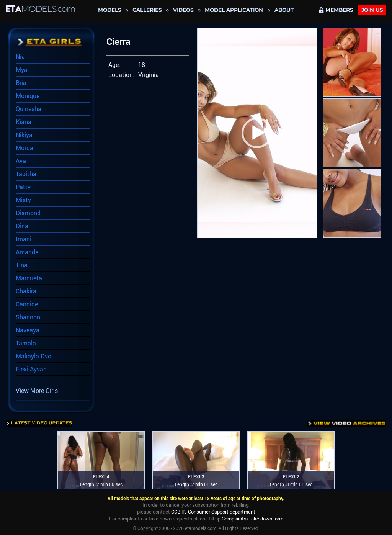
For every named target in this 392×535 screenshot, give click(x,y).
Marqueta (29, 278)
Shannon (28, 317)
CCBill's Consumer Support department (213, 512)
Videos (183, 10)
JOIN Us (372, 10)
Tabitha (26, 174)
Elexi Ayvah (31, 369)
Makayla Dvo (33, 356)
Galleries (147, 10)
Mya (22, 70)
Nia (20, 57)
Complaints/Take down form (252, 519)
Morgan (26, 148)
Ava (21, 161)
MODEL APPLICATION (234, 10)
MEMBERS (336, 10)
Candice (27, 304)
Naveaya (28, 330)
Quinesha (29, 109)
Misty (23, 200)
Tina (22, 265)
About (284, 10)
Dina (22, 226)
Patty (23, 187)
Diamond (28, 213)
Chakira (26, 291)
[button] (257, 133)
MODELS (109, 10)
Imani (24, 239)
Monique (28, 96)
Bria (21, 83)
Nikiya (24, 135)
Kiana (24, 122)
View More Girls (37, 391)
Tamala (26, 343)
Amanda (27, 252)
